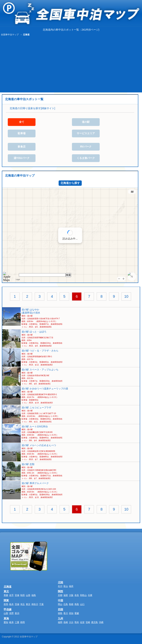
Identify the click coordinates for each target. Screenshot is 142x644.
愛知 (6, 622)
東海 (6, 618)
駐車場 (22, 133)
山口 (82, 604)
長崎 (66, 622)
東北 (6, 591)
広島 (66, 604)
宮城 (17, 595)
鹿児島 (94, 622)
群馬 (6, 604)
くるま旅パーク (86, 158)
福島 (34, 595)
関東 (6, 600)
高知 (71, 613)
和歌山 (83, 595)
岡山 (60, 604)
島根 (71, 604)
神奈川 (35, 604)
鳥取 (77, 604)
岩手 (11, 595)
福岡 (60, 622)
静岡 (23, 622)
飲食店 (22, 147)
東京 (28, 604)
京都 (60, 595)
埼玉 (23, 604)
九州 (60, 618)
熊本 (77, 622)
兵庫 (90, 595)
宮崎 (88, 622)
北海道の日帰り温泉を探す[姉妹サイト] (32, 108)
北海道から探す (70, 183)
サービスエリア (86, 133)
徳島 (60, 613)
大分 (71, 622)
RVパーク (86, 147)
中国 (60, 600)
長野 (11, 613)
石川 (60, 586)
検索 (68, 275)
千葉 (41, 604)
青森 (6, 595)
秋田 (23, 595)
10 (126, 296)
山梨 (6, 613)
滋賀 (66, 595)
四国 (60, 609)
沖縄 (101, 622)
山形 (28, 595)
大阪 (71, 595)
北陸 (60, 582)
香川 (66, 613)
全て (22, 122)
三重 (17, 622)
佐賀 (82, 622)
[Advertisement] (71, 65)
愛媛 (77, 613)
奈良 (77, 595)
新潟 (17, 613)
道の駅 (86, 122)
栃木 (11, 604)
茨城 (17, 604)
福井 (71, 586)
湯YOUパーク (22, 158)
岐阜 (11, 622)
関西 (60, 591)
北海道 (8, 587)
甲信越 (8, 609)
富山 (66, 586)
